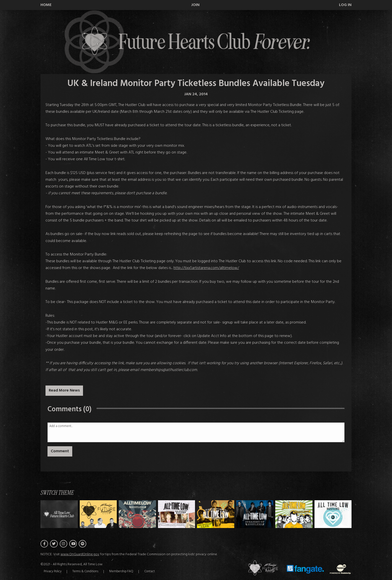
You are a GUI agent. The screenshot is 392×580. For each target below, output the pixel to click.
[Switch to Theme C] (177, 514)
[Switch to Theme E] (255, 514)
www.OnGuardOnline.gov (80, 555)
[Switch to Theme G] (333, 514)
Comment (60, 451)
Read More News (64, 390)
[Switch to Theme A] (98, 514)
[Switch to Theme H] (59, 514)
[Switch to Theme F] (294, 514)
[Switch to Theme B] (137, 514)
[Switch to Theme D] (216, 514)
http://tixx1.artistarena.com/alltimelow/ (206, 268)
